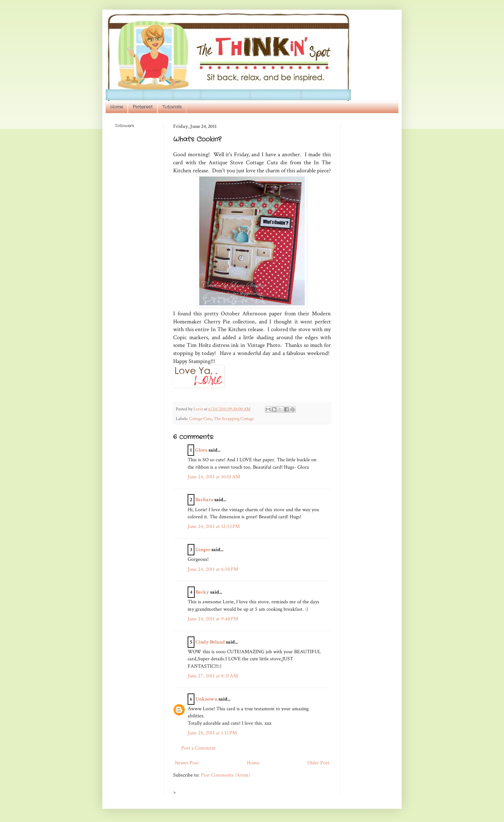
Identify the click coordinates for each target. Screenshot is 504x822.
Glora (201, 450)
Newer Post (187, 763)
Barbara (204, 500)
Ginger (203, 550)
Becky (202, 592)
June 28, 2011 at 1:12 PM (212, 733)
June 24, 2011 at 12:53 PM (214, 526)
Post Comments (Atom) (225, 775)
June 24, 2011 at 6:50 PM (213, 569)
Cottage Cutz (200, 419)
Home (117, 107)
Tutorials (172, 107)
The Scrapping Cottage (234, 419)
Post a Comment (198, 748)
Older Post (318, 763)
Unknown (206, 699)
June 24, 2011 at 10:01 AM (214, 477)
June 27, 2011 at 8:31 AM (213, 676)
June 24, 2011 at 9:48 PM (213, 619)
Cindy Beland (210, 642)
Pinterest (143, 107)
